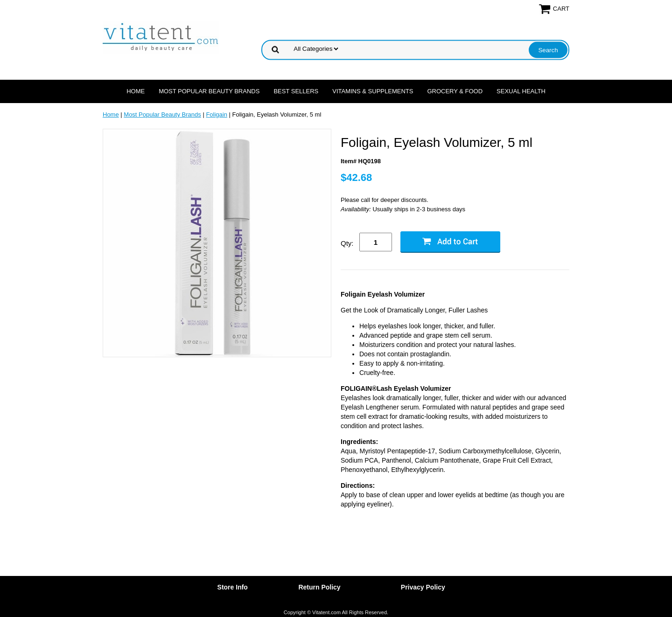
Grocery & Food (455, 91)
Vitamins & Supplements (373, 91)
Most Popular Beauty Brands (209, 91)
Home (136, 91)
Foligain (217, 114)
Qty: (347, 243)
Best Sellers (296, 91)
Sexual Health (521, 91)
